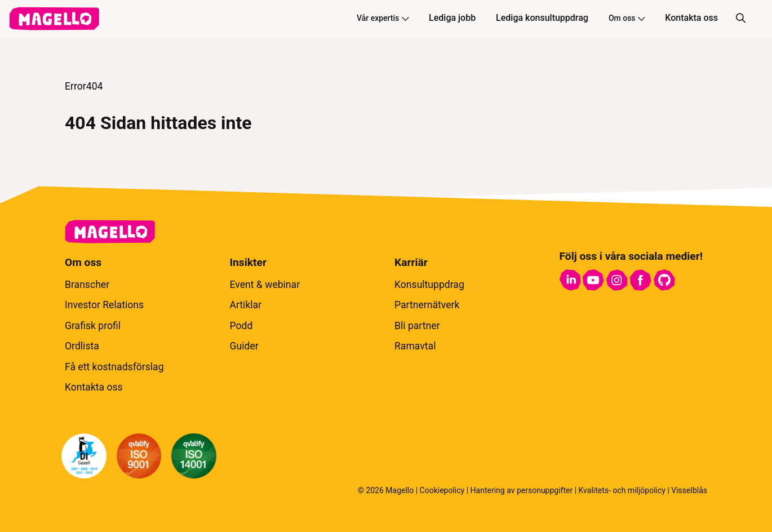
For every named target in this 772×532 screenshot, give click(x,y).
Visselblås (689, 490)
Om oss (627, 18)
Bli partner (417, 326)
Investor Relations (104, 305)
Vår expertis (383, 18)
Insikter (248, 262)
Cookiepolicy (442, 490)
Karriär (411, 262)
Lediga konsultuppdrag (542, 18)
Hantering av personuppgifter (522, 490)
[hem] (54, 19)
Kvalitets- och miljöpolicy (622, 490)
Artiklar (246, 305)
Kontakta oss (691, 18)
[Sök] (740, 19)
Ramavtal (415, 346)
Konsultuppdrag (429, 285)
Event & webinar (265, 285)
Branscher (87, 285)
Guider (244, 346)
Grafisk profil (93, 326)
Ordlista (82, 346)
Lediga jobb (452, 18)
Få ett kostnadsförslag (114, 367)
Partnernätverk (427, 305)
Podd (241, 326)
